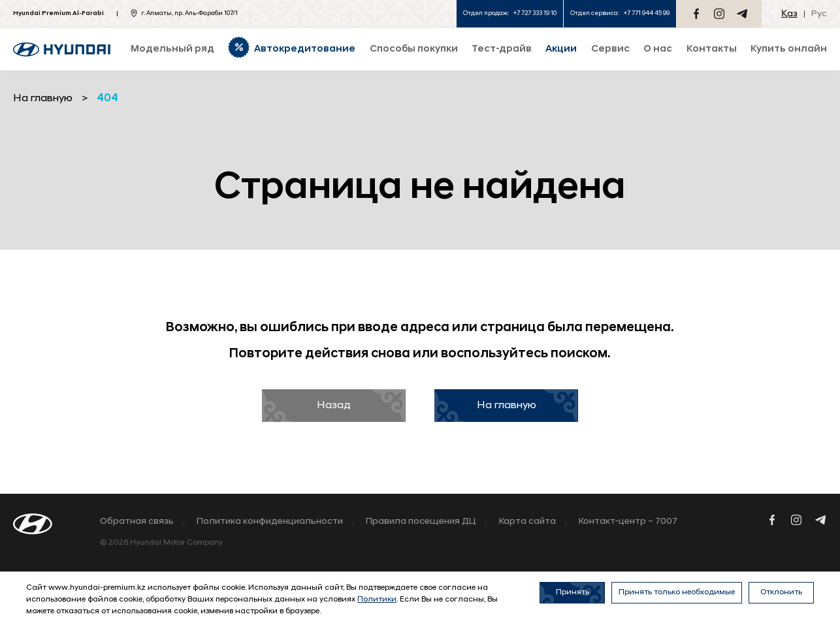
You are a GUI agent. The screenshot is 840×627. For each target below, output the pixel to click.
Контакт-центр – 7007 (628, 522)
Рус (819, 14)
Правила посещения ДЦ (421, 522)
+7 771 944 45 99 (647, 13)
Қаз (789, 14)
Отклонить (781, 592)
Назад (334, 406)
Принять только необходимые (677, 592)
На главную (507, 406)
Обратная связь (137, 522)
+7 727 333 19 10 (535, 13)
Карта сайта (527, 522)
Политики (377, 600)
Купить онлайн (789, 49)
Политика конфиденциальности (270, 522)
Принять (573, 592)
